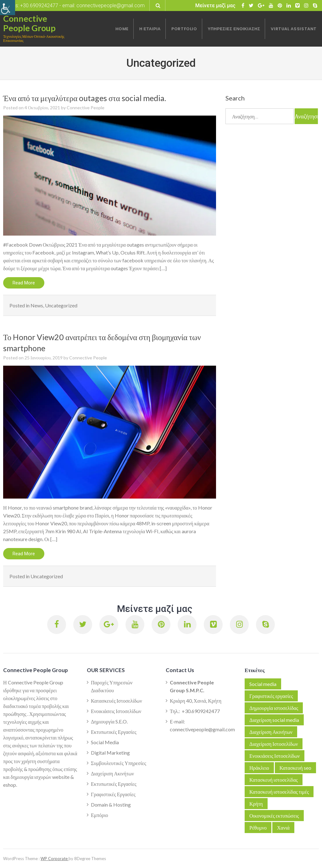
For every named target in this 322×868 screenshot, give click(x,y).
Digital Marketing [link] (110, 753)
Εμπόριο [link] (100, 815)
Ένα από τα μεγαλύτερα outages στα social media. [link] (85, 98)
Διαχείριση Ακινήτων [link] (112, 773)
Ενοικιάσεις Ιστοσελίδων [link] (116, 711)
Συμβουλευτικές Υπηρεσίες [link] (119, 763)
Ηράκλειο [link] (259, 768)
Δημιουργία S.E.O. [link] (109, 721)
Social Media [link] (105, 742)
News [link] (37, 305)
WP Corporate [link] (55, 859)
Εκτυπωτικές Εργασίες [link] (114, 732)
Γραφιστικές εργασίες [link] (271, 696)
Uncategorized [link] (61, 305)
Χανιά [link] (283, 828)
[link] (8, 8)
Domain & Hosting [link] (111, 805)
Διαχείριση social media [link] (274, 720)
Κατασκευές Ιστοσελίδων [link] (117, 701)
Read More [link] (24, 283)
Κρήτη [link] (256, 804)
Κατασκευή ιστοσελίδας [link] (274, 780)
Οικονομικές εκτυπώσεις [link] (274, 816)
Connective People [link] (86, 108)
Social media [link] (263, 684)
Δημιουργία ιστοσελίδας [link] (274, 708)
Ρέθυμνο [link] (258, 828)
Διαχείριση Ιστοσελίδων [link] (274, 744)
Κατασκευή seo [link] (295, 768)
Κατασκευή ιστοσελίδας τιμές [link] (279, 792)
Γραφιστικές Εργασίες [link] (113, 794)
